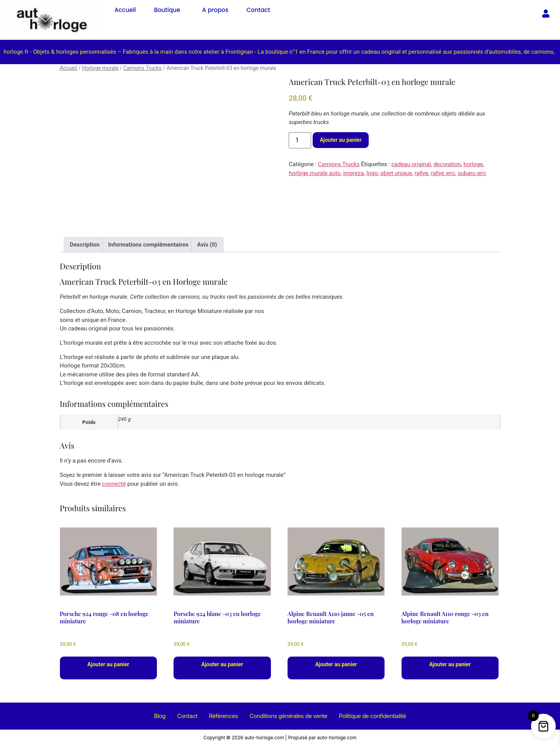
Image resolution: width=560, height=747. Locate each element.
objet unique (396, 173)
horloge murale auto (315, 173)
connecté (114, 484)
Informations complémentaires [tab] (148, 245)
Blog (160, 717)
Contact (258, 10)
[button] (169, 10)
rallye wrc (443, 173)
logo (372, 173)
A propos (215, 10)
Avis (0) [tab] (207, 245)
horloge (473, 164)
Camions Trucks (142, 68)
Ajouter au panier (340, 140)
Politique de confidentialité (373, 717)
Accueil (125, 10)
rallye (421, 173)
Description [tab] (85, 245)
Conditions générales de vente (289, 717)
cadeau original (411, 164)
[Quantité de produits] (300, 140)
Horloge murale (100, 68)
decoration (447, 164)
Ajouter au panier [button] (108, 664)
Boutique (167, 10)
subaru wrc (472, 173)
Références (223, 717)
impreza (354, 173)
